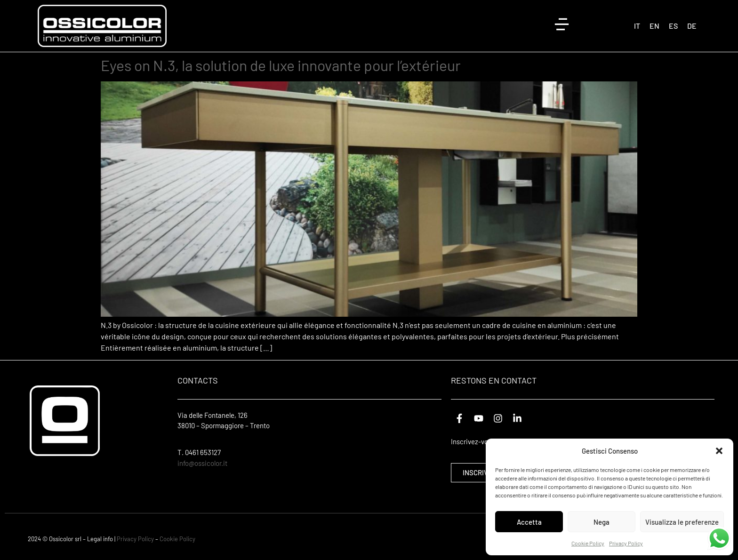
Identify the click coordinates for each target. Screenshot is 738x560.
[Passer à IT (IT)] (637, 26)
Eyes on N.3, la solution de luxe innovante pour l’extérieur (281, 65)
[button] (719, 451)
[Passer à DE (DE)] (692, 26)
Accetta (529, 522)
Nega (602, 522)
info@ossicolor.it (202, 463)
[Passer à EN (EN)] (654, 26)
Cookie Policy (588, 543)
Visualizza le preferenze (682, 522)
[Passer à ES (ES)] (673, 26)
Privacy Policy (626, 543)
